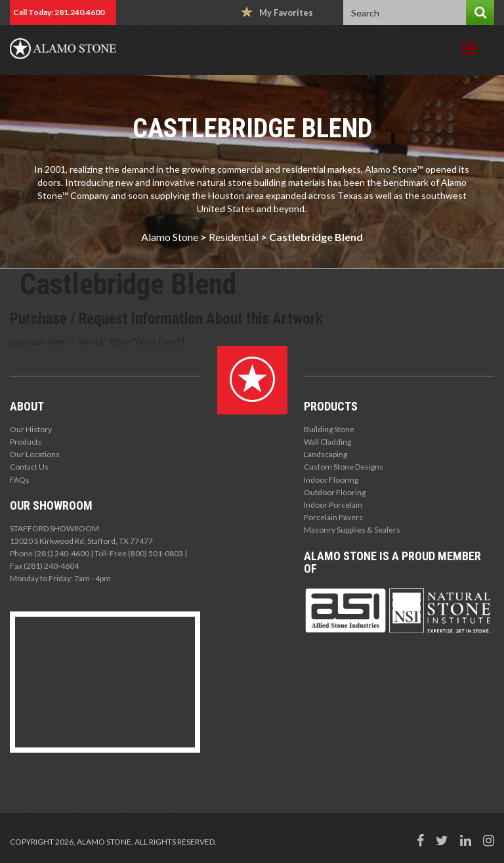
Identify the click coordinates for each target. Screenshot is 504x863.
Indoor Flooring (331, 480)
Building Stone (329, 429)
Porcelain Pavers (333, 517)
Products (26, 442)
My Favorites (277, 12)
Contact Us (29, 467)
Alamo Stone (170, 237)
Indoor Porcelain (333, 505)
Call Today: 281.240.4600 (59, 12)
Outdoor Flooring (335, 492)
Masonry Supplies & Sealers (352, 530)
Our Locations (35, 454)
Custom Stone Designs (344, 467)
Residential (234, 237)
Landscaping (325, 454)
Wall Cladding (327, 442)
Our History (31, 429)
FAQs (20, 480)
